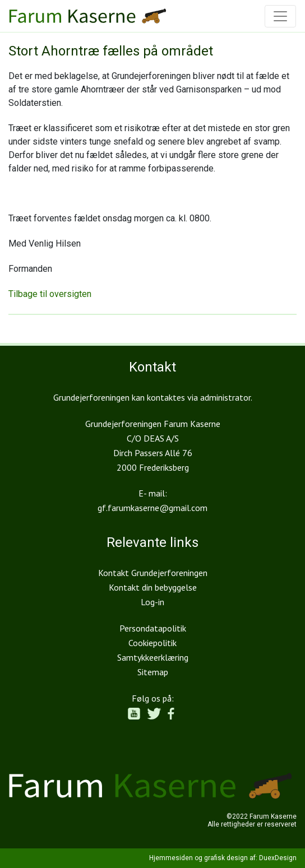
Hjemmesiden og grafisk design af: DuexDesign (223, 858)
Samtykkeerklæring (153, 657)
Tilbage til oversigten (50, 294)
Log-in (152, 602)
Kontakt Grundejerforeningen (153, 573)
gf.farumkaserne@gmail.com (152, 508)
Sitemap (153, 672)
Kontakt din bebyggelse (153, 587)
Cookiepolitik (152, 643)
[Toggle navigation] (280, 16)
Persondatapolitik (153, 628)
